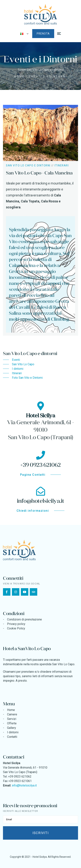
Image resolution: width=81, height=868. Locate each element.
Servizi (12, 719)
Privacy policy (16, 624)
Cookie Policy (16, 628)
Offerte (12, 723)
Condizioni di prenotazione (24, 619)
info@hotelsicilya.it (24, 785)
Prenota (43, 34)
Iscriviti (40, 833)
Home (19, 76)
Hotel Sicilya (40, 857)
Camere (12, 714)
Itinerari (62, 165)
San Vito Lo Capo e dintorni (28, 165)
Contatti (12, 737)
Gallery (12, 728)
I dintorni (13, 732)
